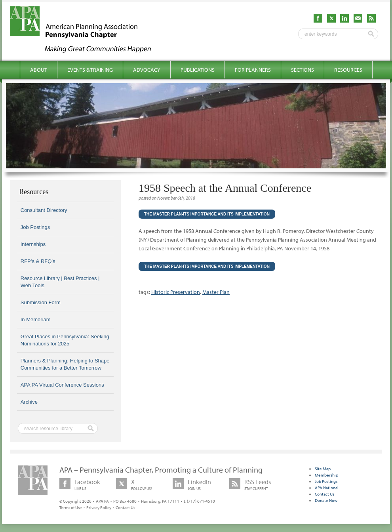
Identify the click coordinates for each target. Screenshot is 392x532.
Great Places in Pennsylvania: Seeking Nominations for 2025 (65, 340)
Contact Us (125, 507)
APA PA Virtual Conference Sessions (62, 385)
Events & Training (90, 70)
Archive (29, 402)
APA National (327, 488)
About (39, 70)
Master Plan (216, 292)
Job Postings (35, 227)
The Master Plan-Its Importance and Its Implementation (207, 214)
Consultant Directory (44, 210)
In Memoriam (36, 319)
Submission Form (41, 302)
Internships (33, 244)
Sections (303, 70)
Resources (348, 70)
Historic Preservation (176, 292)
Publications (198, 70)
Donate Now (326, 500)
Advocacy (147, 70)
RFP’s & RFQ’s (38, 261)
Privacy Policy (99, 507)
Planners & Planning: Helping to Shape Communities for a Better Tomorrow (65, 364)
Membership (326, 475)
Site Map (323, 469)
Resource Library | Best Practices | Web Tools (60, 282)
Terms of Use (71, 507)
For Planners (253, 70)
